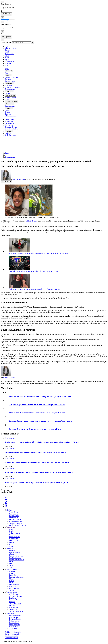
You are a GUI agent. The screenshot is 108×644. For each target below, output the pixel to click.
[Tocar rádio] (2, 2)
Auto (11, 573)
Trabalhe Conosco (15, 523)
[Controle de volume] (8, 20)
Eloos (11, 579)
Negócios (12, 586)
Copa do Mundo (15, 552)
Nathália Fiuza (14, 607)
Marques (12, 606)
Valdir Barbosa (14, 628)
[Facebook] (6, 500)
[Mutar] (2, 18)
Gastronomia (14, 539)
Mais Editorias (12, 569)
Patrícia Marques (9, 378)
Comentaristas (12, 592)
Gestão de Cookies (11, 638)
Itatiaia (9, 510)
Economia (13, 535)
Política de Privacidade (13, 632)
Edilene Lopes (14, 621)
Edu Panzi (13, 598)
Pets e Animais (14, 588)
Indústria (12, 583)
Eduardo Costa (14, 623)
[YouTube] (6, 504)
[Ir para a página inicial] (7, 149)
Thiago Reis (13, 609)
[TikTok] (6, 502)
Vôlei (11, 567)
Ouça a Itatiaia (14, 516)
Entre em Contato (15, 520)
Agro (11, 529)
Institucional (13, 518)
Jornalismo (11, 527)
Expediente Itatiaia (16, 521)
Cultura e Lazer (15, 533)
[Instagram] (6, 498)
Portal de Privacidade (12, 634)
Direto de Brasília (15, 619)
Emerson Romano (15, 600)
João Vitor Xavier (15, 604)
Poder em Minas (15, 625)
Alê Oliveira (13, 594)
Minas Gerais (14, 541)
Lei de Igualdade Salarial (18, 525)
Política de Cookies (12, 636)
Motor (11, 563)
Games (12, 581)
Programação (14, 514)
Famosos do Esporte (16, 556)
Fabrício (12, 602)
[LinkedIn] (6, 506)
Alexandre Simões (16, 596)
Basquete (12, 550)
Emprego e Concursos (17, 577)
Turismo (12, 590)
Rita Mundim (14, 627)
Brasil (11, 531)
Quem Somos (14, 512)
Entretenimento (15, 537)
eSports (12, 554)
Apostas (12, 571)
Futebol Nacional (15, 558)
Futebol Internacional (17, 560)
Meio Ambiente (15, 585)
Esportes (10, 548)
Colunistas (11, 613)
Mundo (12, 542)
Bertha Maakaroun (16, 615)
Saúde (11, 546)
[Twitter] (6, 496)
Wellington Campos (16, 611)
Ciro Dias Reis (14, 617)
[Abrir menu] (2, 40)
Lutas (11, 562)
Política (12, 544)
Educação (13, 575)
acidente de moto (31, 221)
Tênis (11, 565)
